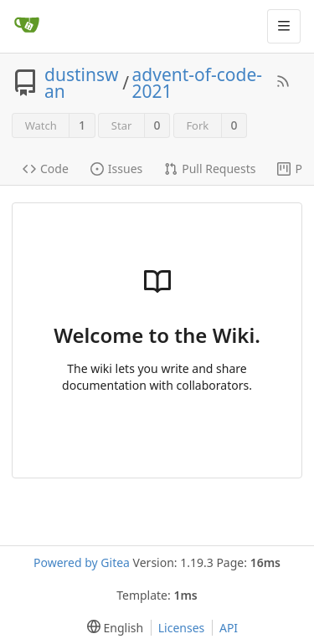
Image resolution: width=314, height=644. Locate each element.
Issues (116, 169)
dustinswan (82, 83)
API (229, 628)
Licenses (182, 628)
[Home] (27, 26)
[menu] (112, 628)
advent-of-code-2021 (198, 83)
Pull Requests (210, 169)
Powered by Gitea (82, 562)
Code (46, 169)
